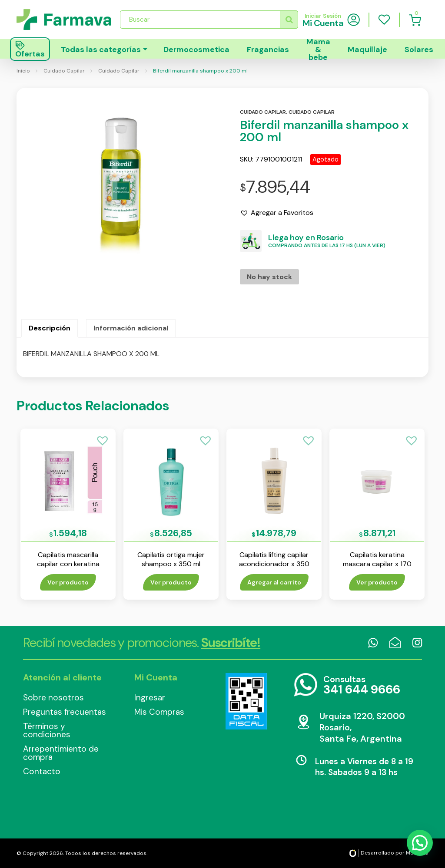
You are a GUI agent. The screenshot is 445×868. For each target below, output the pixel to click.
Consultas (362, 685)
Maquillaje (367, 50)
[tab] (50, 328)
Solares (419, 50)
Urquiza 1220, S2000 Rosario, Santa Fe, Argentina (362, 727)
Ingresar (150, 698)
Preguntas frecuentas (65, 712)
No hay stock (269, 277)
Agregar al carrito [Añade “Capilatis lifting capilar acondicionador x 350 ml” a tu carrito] (274, 582)
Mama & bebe (318, 49)
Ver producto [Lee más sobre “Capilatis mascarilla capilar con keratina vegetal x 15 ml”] (68, 582)
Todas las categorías (101, 50)
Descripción (50, 328)
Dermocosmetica (196, 50)
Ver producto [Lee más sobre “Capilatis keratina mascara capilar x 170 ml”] (377, 582)
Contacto (42, 771)
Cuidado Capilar (64, 71)
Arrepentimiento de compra (61, 753)
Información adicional (131, 328)
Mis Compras (159, 712)
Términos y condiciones (47, 730)
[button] (277, 213)
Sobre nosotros (53, 698)
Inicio (23, 71)
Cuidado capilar (263, 112)
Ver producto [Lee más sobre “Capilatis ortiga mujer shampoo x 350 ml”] (171, 582)
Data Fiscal (246, 701)
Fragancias (268, 50)
